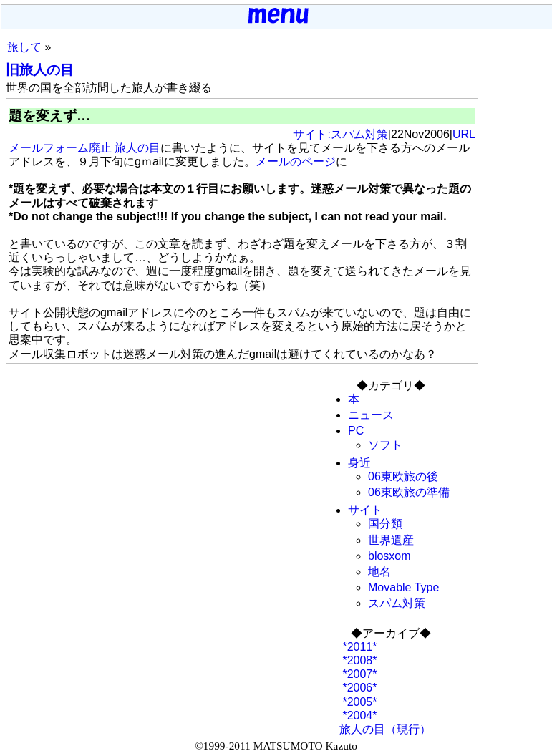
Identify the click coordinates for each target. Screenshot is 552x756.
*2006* (358, 688)
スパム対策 (397, 603)
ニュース (371, 415)
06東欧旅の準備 (409, 492)
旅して (24, 47)
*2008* (358, 660)
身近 (359, 463)
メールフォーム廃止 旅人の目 (84, 148)
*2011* (358, 647)
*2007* (358, 674)
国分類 (385, 524)
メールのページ (296, 161)
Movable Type (403, 587)
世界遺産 (391, 540)
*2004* (358, 716)
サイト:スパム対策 (340, 134)
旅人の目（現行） (385, 729)
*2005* (358, 702)
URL (464, 134)
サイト (365, 510)
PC (356, 431)
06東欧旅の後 (403, 476)
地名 (379, 572)
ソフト (385, 445)
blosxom (389, 556)
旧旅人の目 (40, 70)
